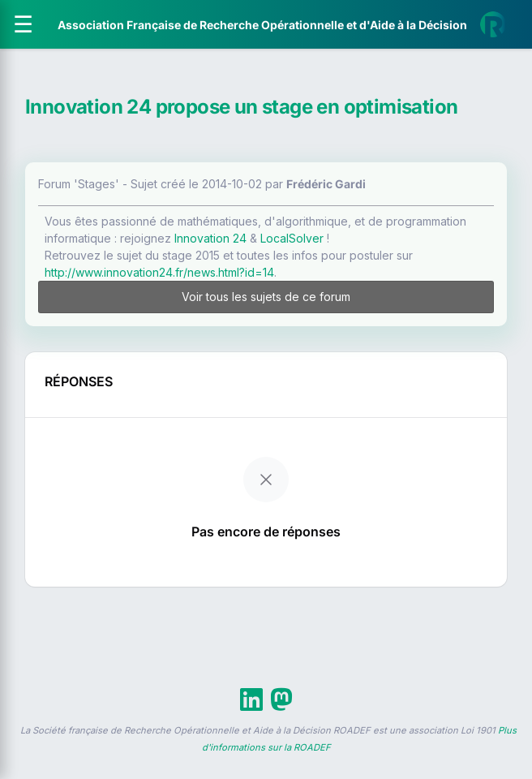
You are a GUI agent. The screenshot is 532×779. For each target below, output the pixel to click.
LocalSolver (292, 238)
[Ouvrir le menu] (23, 24)
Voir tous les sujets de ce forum (266, 297)
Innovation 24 (210, 238)
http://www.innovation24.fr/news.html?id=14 (159, 272)
